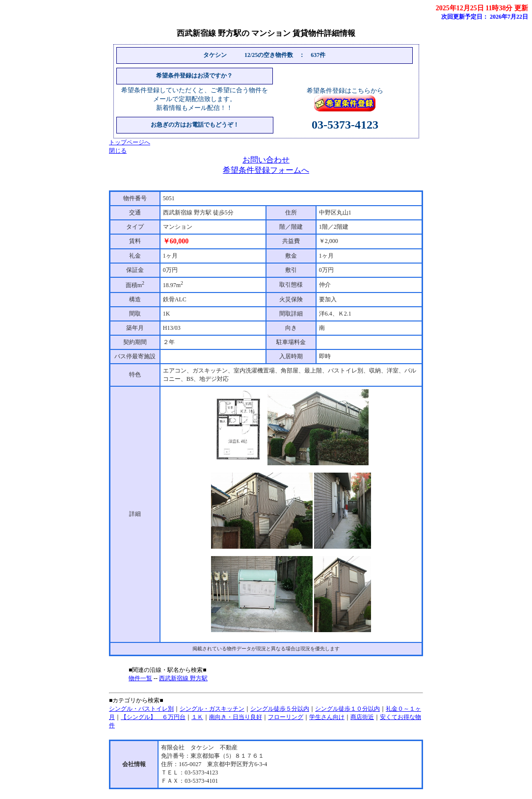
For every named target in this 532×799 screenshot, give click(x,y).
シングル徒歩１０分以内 (347, 709)
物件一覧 (140, 678)
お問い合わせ (266, 160)
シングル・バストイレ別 (141, 709)
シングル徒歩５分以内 (280, 709)
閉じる (118, 151)
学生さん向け (327, 717)
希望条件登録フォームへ (266, 170)
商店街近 (362, 717)
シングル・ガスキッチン (212, 709)
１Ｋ (197, 717)
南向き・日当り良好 (236, 717)
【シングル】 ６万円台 (153, 717)
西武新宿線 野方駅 (183, 678)
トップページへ (130, 142)
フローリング (286, 717)
